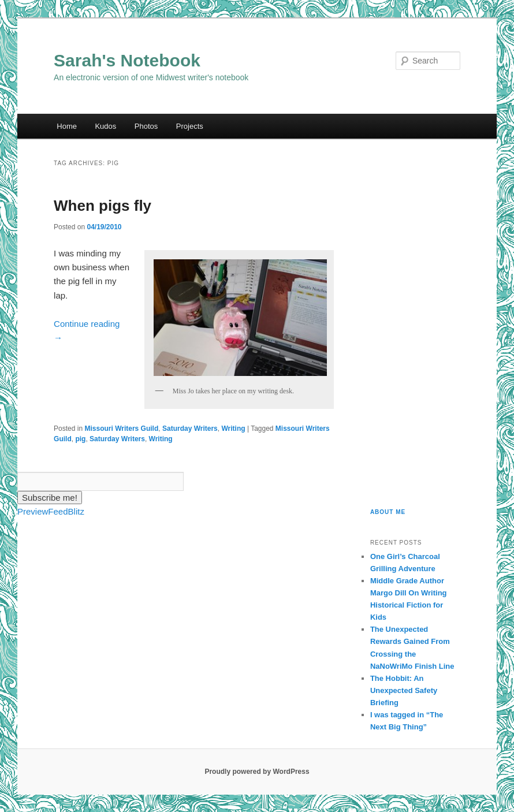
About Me (388, 512)
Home (67, 126)
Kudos (105, 126)
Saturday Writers (190, 429)
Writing (233, 429)
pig (80, 439)
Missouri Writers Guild (121, 429)
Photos (146, 126)
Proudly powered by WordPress (257, 772)
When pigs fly (103, 206)
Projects (190, 126)
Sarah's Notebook (127, 60)
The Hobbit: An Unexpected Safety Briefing (404, 690)
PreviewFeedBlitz (51, 511)
